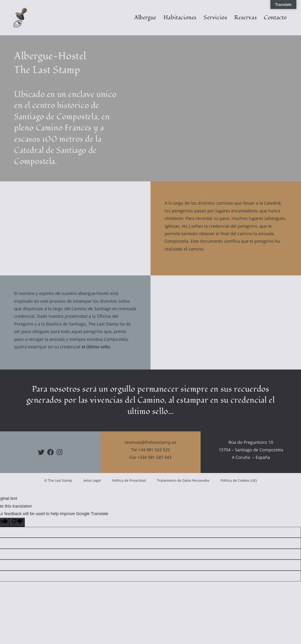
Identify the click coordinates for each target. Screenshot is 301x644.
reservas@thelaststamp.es (150, 442)
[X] (41, 452)
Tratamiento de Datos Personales (183, 480)
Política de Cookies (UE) (239, 480)
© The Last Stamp (58, 480)
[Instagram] (60, 452)
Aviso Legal (92, 480)
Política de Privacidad (129, 480)
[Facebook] (51, 452)
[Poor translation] (17, 522)
